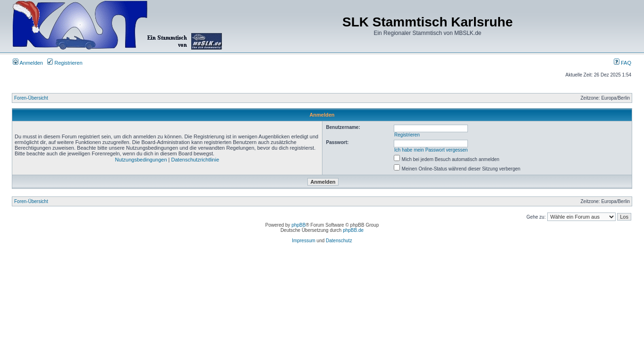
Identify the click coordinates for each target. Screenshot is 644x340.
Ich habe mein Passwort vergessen (431, 150)
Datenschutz (339, 241)
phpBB (298, 225)
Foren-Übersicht (31, 98)
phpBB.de (353, 230)
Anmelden (28, 63)
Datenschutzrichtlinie (195, 160)
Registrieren (65, 63)
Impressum (303, 241)
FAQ (623, 63)
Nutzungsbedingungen (141, 160)
